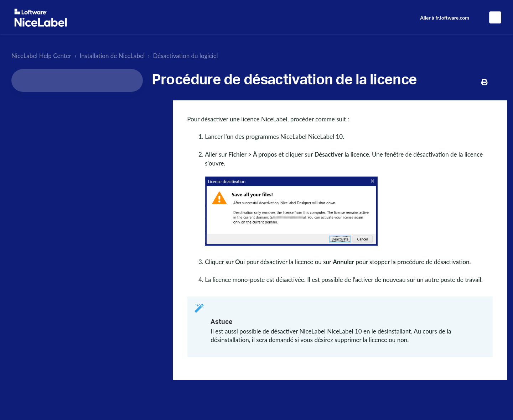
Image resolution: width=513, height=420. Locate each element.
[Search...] (77, 80)
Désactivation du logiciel (186, 56)
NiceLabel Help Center (41, 56)
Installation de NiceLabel (112, 56)
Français (495, 17)
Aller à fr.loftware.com (445, 18)
